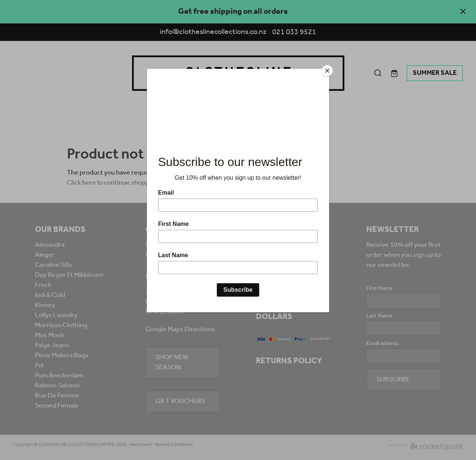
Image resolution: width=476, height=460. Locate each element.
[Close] (327, 71)
